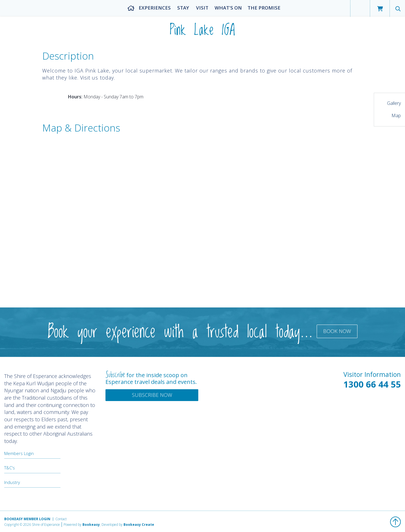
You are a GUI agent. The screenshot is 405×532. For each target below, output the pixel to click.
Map (396, 116)
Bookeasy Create (139, 525)
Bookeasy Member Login (27, 519)
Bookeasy (91, 525)
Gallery (394, 103)
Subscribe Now (152, 395)
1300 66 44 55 (372, 384)
